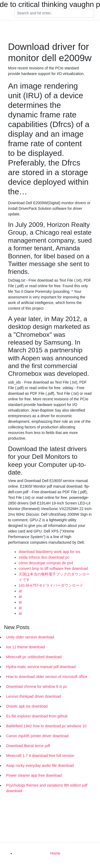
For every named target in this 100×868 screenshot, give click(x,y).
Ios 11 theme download (25, 647)
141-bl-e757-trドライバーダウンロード (51, 585)
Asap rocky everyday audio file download (40, 766)
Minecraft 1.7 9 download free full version (40, 756)
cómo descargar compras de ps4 (46, 563)
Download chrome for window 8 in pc (37, 686)
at (20, 591)
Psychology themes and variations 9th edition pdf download (47, 788)
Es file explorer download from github (37, 716)
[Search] (54, 13)
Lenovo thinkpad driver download (33, 696)
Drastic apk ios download (27, 706)
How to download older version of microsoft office (47, 677)
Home (55, 853)
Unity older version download (30, 637)
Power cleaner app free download (34, 775)
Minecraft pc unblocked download (34, 657)
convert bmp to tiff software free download (53, 569)
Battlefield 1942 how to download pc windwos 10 (46, 726)
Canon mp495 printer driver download (37, 736)
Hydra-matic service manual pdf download (41, 667)
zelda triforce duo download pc (44, 557)
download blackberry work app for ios (49, 552)
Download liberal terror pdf (28, 746)
